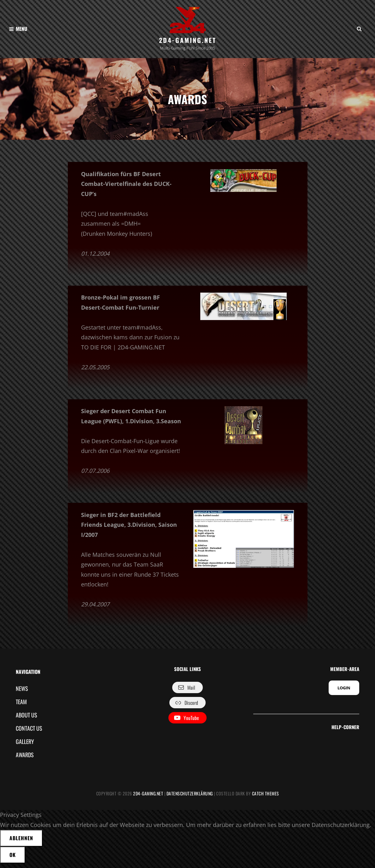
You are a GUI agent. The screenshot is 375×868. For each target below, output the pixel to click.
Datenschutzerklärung (190, 798)
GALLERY (25, 746)
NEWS (22, 693)
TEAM (21, 706)
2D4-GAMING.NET (188, 40)
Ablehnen (21, 843)
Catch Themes (266, 798)
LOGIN (344, 693)
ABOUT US (26, 719)
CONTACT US (29, 733)
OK (13, 859)
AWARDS (25, 759)
